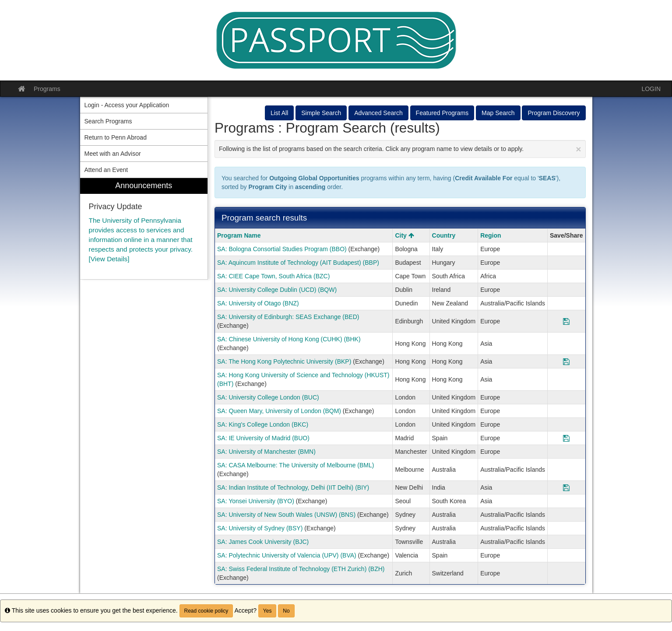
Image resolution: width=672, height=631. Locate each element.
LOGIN (651, 89)
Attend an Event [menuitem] (106, 170)
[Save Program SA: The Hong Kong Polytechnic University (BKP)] (566, 361)
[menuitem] (144, 229)
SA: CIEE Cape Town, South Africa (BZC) (273, 276)
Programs (47, 89)
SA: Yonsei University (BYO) (256, 501)
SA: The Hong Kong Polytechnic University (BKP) (284, 361)
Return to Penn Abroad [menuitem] (116, 137)
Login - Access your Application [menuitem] (127, 105)
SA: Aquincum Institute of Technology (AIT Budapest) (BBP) (298, 263)
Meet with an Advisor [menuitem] (113, 154)
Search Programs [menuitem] (108, 121)
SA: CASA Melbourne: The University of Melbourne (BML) (296, 465)
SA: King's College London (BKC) (263, 424)
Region (491, 235)
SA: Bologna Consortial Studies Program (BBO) (282, 249)
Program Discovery (554, 113)
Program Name (239, 235)
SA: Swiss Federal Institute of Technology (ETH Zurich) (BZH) (301, 569)
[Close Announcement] (578, 149)
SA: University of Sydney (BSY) (260, 528)
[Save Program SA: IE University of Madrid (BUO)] (566, 438)
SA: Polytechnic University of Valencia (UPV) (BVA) (287, 555)
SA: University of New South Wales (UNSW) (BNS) (286, 515)
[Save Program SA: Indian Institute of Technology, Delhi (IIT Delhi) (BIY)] (566, 487)
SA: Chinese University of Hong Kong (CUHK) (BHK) (289, 339)
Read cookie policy (206, 611)
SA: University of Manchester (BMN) (266, 452)
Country (444, 235)
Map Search (498, 113)
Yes (267, 611)
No (286, 611)
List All (279, 113)
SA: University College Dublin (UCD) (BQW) (277, 290)
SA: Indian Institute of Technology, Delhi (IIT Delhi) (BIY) (293, 487)
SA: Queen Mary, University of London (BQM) (279, 411)
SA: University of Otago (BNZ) (258, 303)
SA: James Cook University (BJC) (263, 542)
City (404, 235)
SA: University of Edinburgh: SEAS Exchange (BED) (288, 317)
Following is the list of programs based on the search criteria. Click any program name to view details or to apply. (400, 149)
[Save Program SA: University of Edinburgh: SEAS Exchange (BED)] (566, 321)
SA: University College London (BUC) (268, 397)
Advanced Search (378, 113)
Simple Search (321, 113)
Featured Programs (442, 113)
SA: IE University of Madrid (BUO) (263, 438)
